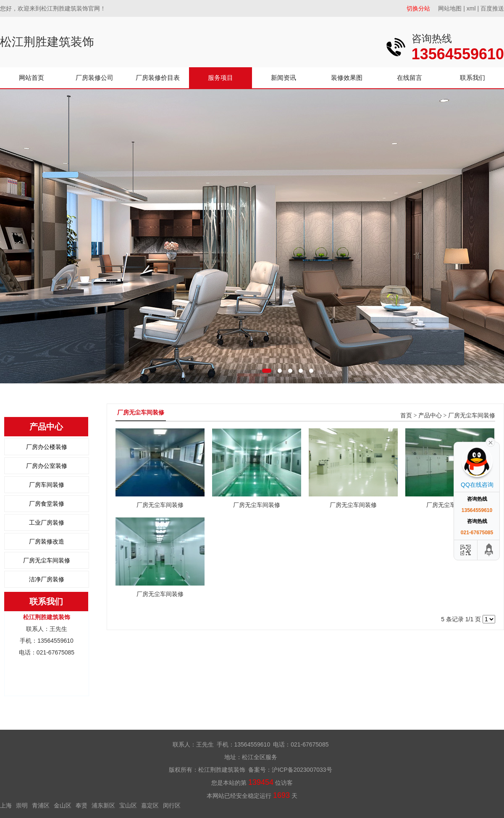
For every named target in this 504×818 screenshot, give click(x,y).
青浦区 (41, 805)
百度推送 (492, 8)
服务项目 (220, 78)
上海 (6, 805)
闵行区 (172, 805)
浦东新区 (103, 805)
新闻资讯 (283, 78)
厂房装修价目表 (158, 78)
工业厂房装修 (47, 522)
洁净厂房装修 (47, 579)
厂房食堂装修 (47, 504)
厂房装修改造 (47, 541)
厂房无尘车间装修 (47, 560)
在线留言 (409, 78)
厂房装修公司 (94, 78)
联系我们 (472, 78)
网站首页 (31, 78)
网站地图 (450, 8)
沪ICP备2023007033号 (302, 770)
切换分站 (418, 8)
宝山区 (128, 805)
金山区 (63, 805)
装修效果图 (347, 78)
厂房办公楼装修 (47, 447)
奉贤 (81, 805)
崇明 (22, 805)
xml (471, 8)
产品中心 (430, 416)
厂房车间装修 (47, 485)
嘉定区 (150, 805)
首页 (406, 416)
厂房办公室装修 (47, 466)
